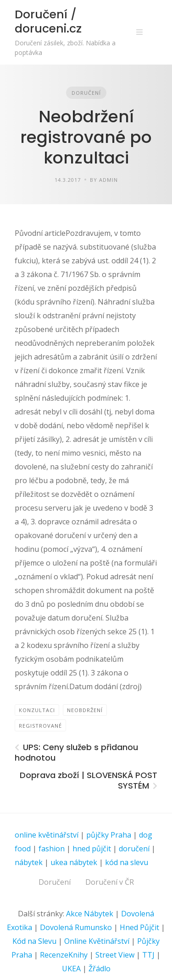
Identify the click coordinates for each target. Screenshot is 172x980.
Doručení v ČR (110, 882)
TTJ (148, 955)
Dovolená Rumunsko (76, 927)
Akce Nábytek (90, 914)
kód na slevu (127, 862)
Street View (115, 955)
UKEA (71, 969)
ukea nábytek (74, 862)
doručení (134, 849)
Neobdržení (85, 710)
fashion (52, 849)
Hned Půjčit (139, 927)
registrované (40, 726)
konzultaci (37, 710)
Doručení (86, 93)
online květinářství (47, 835)
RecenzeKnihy (64, 955)
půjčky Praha (109, 835)
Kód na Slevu (34, 941)
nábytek (29, 862)
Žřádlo (100, 969)
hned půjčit (92, 849)
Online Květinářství (97, 941)
